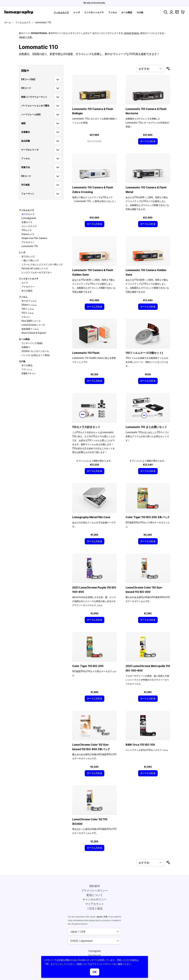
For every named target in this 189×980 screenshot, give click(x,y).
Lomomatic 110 (30, 246)
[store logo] (19, 12)
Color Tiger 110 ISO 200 (88, 666)
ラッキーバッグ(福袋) (32, 343)
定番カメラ (27, 222)
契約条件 (95, 886)
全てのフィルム (29, 301)
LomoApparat (29, 218)
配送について (95, 895)
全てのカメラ (28, 214)
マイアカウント (95, 904)
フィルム (113, 12)
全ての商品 (27, 291)
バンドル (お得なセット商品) (36, 355)
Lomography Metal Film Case (91, 517)
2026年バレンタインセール (35, 351)
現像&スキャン (29, 373)
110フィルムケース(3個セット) (144, 353)
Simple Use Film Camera (34, 238)
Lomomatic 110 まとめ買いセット (146, 427)
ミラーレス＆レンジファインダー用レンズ (42, 264)
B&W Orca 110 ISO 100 (140, 745)
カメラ (25, 283)
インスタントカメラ (94, 12)
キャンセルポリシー (95, 899)
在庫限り (26, 347)
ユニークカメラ (29, 226)
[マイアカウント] (171, 12)
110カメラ (27, 230)
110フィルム (28, 313)
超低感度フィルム (30, 329)
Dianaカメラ (28, 234)
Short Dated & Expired (34, 333)
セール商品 (127, 12)
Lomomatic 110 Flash (86, 353)
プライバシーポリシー (95, 890)
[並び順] (150, 69)
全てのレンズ (28, 256)
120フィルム (28, 309)
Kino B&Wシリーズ (31, 321)
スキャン (26, 317)
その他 (140, 12)
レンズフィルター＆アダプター (37, 272)
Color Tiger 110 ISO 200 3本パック (148, 517)
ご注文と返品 (95, 908)
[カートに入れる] (148, 141)
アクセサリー (28, 242)
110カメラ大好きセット (86, 427)
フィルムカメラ (61, 12)
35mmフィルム (29, 305)
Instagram (95, 951)
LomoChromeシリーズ (33, 325)
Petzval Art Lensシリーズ (35, 268)
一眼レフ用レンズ (30, 260)
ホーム (8, 22)
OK (95, 972)
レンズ (77, 12)
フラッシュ (27, 369)
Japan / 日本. (26, 37)
